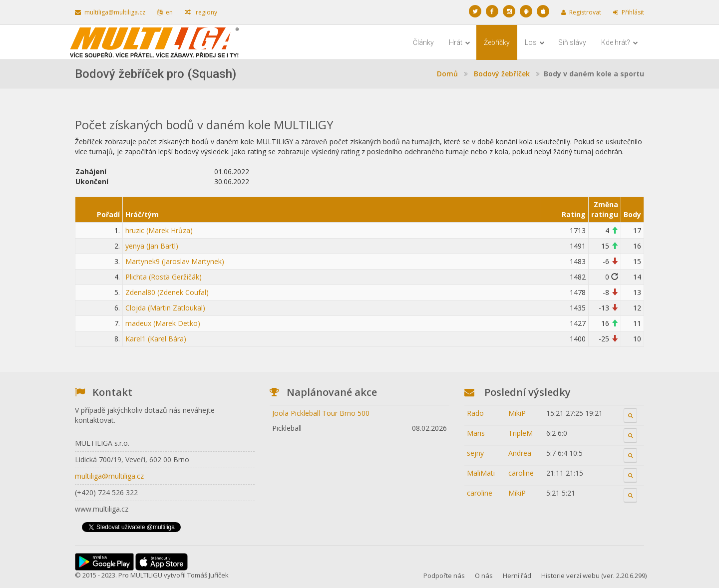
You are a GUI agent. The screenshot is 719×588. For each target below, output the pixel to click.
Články (423, 42)
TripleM (521, 433)
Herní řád (517, 576)
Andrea (520, 453)
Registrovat (581, 12)
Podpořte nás (444, 576)
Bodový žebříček (502, 74)
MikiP (517, 413)
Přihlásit (629, 12)
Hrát (460, 42)
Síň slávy (572, 42)
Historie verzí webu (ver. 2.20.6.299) (594, 576)
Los (535, 42)
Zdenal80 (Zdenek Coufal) (167, 292)
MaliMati (481, 473)
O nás (484, 576)
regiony (201, 12)
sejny (475, 453)
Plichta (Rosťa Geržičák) (164, 277)
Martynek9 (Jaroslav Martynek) (175, 261)
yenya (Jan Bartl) (152, 246)
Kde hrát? (620, 42)
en (165, 12)
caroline (521, 473)
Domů (447, 74)
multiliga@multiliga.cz (110, 12)
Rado (475, 413)
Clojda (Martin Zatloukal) (165, 308)
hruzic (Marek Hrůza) (159, 230)
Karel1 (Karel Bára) (156, 339)
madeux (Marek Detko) (163, 323)
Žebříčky (497, 42)
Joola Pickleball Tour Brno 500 (321, 413)
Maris (476, 433)
